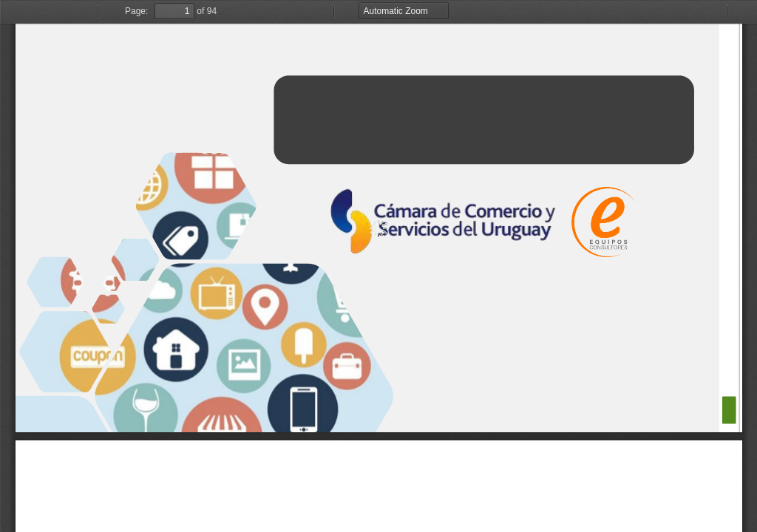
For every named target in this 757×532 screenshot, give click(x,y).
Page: (136, 11)
